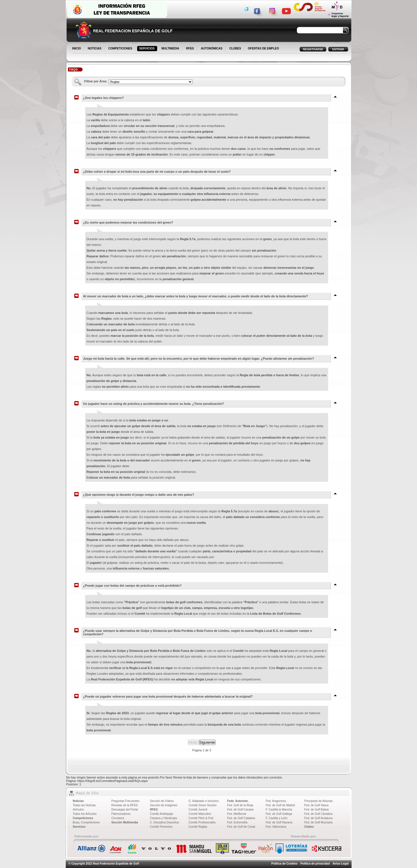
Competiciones (83, 818)
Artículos (78, 810)
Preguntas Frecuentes (125, 801)
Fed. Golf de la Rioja (240, 805)
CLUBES (235, 48)
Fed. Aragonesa (276, 801)
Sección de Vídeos (162, 801)
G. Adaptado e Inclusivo (204, 801)
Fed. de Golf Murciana (319, 822)
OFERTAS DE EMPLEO (263, 48)
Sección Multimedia (125, 822)
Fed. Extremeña (237, 822)
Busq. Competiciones (86, 822)
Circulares (118, 818)
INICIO (77, 49)
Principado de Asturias (319, 801)
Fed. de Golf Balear (317, 810)
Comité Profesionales (202, 822)
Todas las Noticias (84, 805)
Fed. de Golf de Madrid (280, 805)
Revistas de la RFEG (125, 805)
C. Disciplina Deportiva (164, 822)
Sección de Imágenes (164, 805)
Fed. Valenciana (276, 827)
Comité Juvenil (198, 810)
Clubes (309, 827)
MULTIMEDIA (171, 49)
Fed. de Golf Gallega (279, 814)
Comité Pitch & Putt (201, 818)
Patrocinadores (121, 814)
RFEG (190, 49)
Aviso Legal (341, 864)
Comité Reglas (198, 827)
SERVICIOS (147, 49)
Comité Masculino (200, 814)
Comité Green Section (203, 805)
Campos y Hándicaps (164, 818)
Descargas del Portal (125, 810)
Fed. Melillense (237, 814)
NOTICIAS (95, 49)
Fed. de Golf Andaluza (319, 818)
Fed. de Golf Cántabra (319, 814)
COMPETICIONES (121, 49)
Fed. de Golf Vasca (317, 805)
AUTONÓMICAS (212, 48)
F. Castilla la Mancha (279, 810)
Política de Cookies (284, 864)
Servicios (79, 827)
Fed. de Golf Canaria (241, 810)
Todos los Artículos (85, 814)
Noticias (78, 801)
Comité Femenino (161, 827)
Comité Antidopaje (162, 814)
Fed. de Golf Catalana (241, 818)
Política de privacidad (315, 864)
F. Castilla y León (277, 818)
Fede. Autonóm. (238, 801)
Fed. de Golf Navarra (279, 822)
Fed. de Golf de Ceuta (241, 827)
